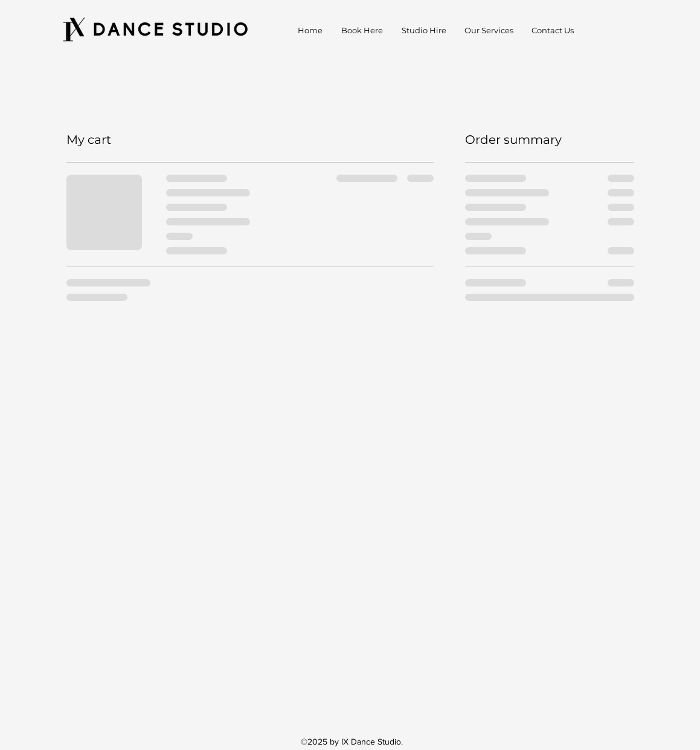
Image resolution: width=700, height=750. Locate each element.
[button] (489, 30)
